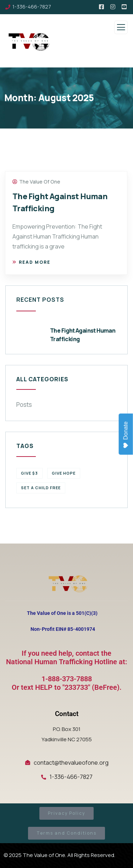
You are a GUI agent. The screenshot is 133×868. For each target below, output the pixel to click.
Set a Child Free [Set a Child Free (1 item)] (41, 488)
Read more (31, 262)
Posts (24, 405)
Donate (126, 435)
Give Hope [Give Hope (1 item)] (64, 473)
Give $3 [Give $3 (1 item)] (29, 473)
